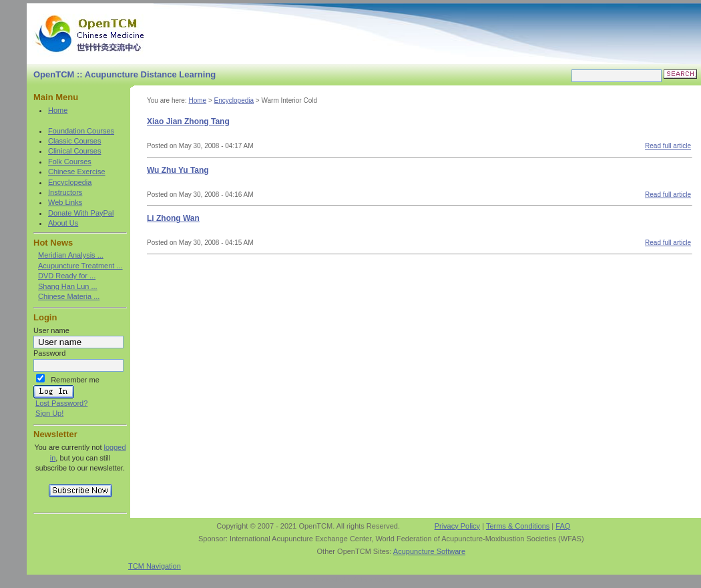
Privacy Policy (457, 526)
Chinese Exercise (77, 172)
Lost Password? (61, 403)
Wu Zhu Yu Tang (178, 170)
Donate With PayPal (81, 213)
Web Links (65, 202)
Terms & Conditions (518, 526)
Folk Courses (70, 162)
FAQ (563, 526)
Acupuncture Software (429, 551)
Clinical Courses (74, 151)
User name (51, 330)
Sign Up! (49, 413)
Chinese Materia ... (69, 296)
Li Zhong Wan (173, 218)
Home (58, 110)
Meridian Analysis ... (71, 255)
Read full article (668, 146)
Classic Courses (74, 141)
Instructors (65, 192)
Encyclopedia (70, 182)
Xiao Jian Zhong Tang (188, 121)
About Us (63, 223)
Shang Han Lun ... (68, 286)
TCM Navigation (155, 566)
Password (49, 353)
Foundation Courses (81, 131)
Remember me (75, 380)
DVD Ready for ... (67, 276)
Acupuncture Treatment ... (80, 266)
